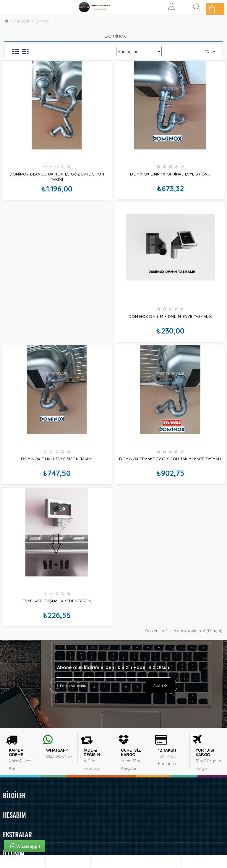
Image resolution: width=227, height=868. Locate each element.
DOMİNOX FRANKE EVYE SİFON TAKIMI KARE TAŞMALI (57, 489)
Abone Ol (160, 588)
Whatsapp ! (25, 846)
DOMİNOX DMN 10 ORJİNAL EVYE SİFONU (170, 174)
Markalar (21, 21)
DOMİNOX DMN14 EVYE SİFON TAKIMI (170, 331)
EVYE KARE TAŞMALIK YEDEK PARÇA (170, 489)
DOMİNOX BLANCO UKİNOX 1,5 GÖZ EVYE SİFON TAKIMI (57, 177)
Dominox (42, 21)
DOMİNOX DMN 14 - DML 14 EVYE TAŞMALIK (57, 331)
